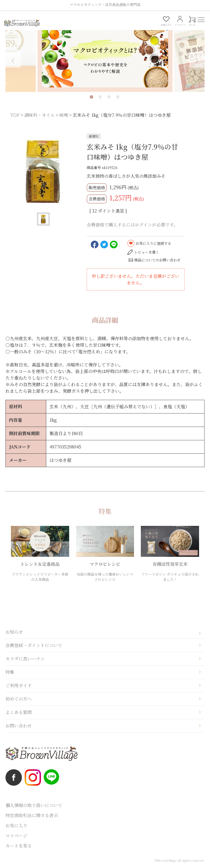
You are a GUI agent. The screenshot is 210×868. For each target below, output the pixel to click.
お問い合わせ (19, 726)
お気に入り (16, 825)
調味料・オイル (40, 115)
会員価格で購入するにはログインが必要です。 (132, 225)
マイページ (16, 836)
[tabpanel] (105, 56)
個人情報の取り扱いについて (34, 805)
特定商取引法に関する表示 (32, 815)
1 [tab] (91, 97)
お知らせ (14, 632)
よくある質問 (19, 712)
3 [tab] (109, 97)
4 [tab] (118, 97)
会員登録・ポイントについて (34, 645)
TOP (15, 115)
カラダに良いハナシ (25, 659)
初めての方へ (19, 699)
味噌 (64, 115)
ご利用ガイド (19, 685)
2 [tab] (100, 97)
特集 (10, 672)
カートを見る (19, 846)
